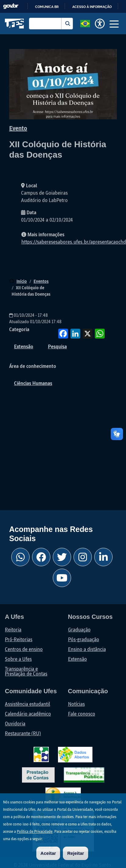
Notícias (76, 704)
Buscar (67, 24)
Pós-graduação (84, 639)
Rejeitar (76, 853)
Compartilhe (112, 334)
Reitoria (13, 629)
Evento (18, 128)
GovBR (11, 6)
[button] (85, 23)
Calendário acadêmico (28, 714)
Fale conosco (82, 714)
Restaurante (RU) (23, 733)
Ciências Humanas (33, 383)
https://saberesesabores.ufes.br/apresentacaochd (74, 242)
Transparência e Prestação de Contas (26, 671)
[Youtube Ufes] (62, 578)
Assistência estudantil (27, 704)
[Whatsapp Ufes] (20, 557)
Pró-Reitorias (19, 639)
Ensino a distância (87, 649)
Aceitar (48, 853)
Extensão (24, 346)
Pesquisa (57, 346)
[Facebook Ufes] (41, 557)
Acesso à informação (92, 7)
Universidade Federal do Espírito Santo (14, 24)
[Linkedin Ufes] (103, 557)
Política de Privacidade (35, 831)
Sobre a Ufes (18, 659)
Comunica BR (47, 7)
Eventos (41, 281)
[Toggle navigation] (114, 24)
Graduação (79, 629)
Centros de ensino (24, 649)
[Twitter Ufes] (62, 557)
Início (22, 281)
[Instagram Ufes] (83, 557)
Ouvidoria (15, 723)
